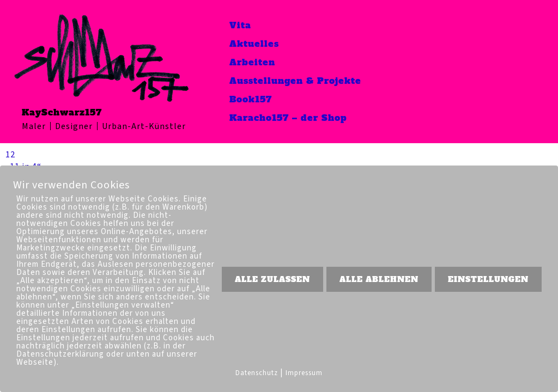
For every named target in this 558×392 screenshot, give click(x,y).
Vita (240, 25)
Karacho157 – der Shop (288, 118)
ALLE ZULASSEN (272, 279)
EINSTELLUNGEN (488, 279)
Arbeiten (252, 62)
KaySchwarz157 (62, 112)
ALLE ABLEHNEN (379, 279)
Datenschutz (257, 373)
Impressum (304, 373)
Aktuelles (254, 44)
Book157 (251, 99)
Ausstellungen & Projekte (295, 81)
